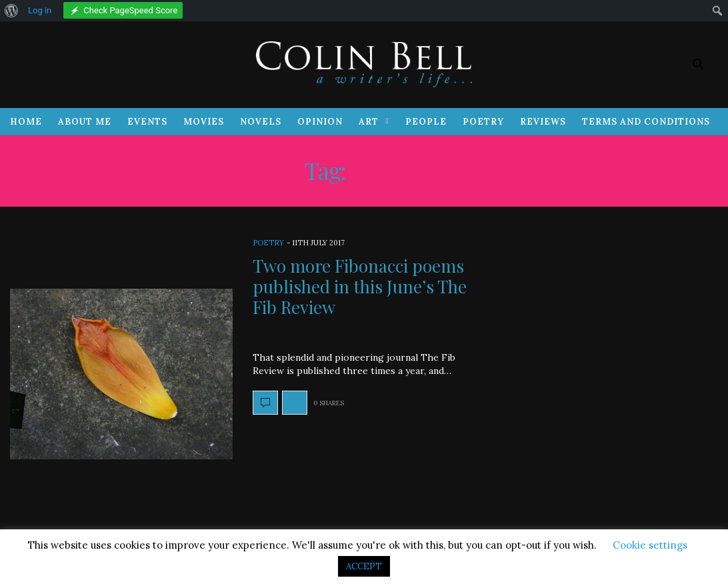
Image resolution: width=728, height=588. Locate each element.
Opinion (320, 122)
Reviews (543, 122)
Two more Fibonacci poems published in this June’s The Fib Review (360, 286)
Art (369, 122)
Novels (261, 122)
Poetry (483, 122)
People (426, 122)
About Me (85, 122)
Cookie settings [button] (650, 545)
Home (26, 122)
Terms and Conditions (646, 122)
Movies (204, 122)
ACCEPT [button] (364, 566)
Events (147, 122)
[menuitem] (12, 11)
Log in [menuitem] (40, 10)
